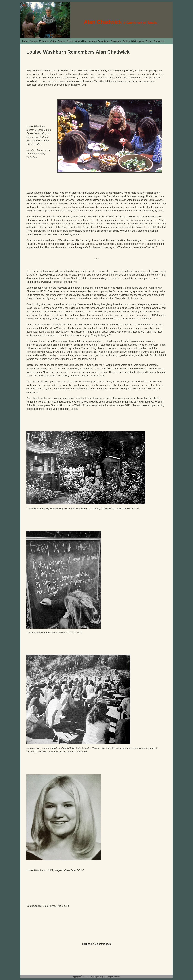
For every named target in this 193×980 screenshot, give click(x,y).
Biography (116, 41)
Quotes (61, 41)
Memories (44, 41)
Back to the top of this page (96, 944)
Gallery (126, 41)
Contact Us (159, 41)
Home (25, 41)
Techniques (104, 41)
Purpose (34, 41)
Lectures (92, 41)
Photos (70, 41)
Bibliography (138, 41)
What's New (81, 41)
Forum (149, 41)
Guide (53, 41)
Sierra (75, 244)
